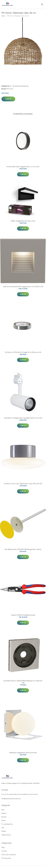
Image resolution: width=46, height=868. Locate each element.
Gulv (3, 828)
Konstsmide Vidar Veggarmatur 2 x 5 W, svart (23, 167)
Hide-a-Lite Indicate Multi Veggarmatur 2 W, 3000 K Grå (23, 287)
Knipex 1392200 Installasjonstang (23, 615)
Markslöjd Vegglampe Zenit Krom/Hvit (23, 753)
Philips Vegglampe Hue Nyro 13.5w (23, 221)
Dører (4, 820)
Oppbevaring (6, 835)
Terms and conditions (9, 855)
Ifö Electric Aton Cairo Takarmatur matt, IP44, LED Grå (23, 484)
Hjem (3, 16)
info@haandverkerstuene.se (11, 799)
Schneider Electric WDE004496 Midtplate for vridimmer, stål (23, 682)
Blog (3, 847)
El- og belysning (16, 86)
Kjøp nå (8, 99)
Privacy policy (6, 858)
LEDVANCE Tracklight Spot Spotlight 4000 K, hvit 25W (23, 418)
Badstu (4, 813)
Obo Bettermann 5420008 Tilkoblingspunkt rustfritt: (23, 549)
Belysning (25, 86)
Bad (3, 810)
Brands (4, 817)
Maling (4, 831)
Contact (4, 851)
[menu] (42, 4)
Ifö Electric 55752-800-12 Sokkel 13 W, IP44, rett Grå (23, 352)
